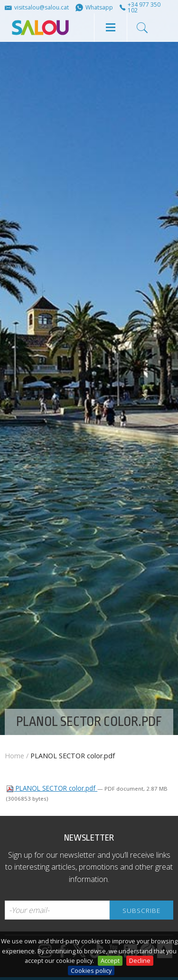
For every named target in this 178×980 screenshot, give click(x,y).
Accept (110, 960)
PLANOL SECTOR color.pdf (52, 788)
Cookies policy (91, 970)
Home (14, 756)
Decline (140, 960)
